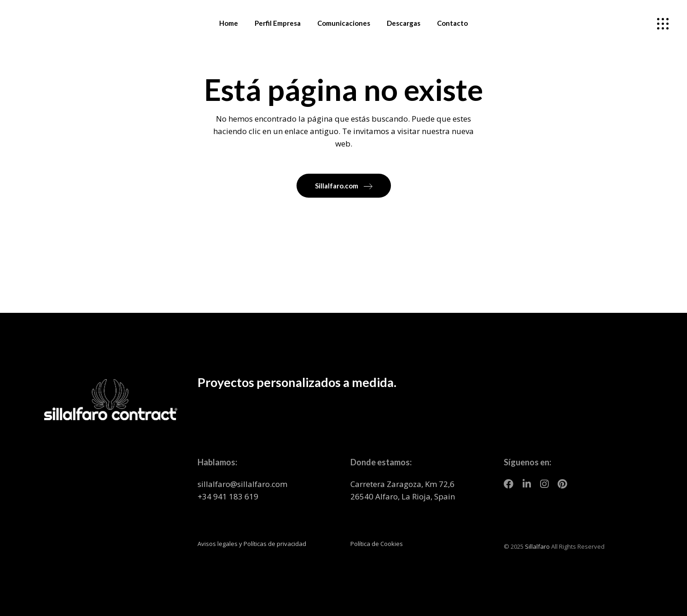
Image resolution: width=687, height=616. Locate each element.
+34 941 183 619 (228, 496)
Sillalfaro (537, 546)
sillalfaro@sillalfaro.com (242, 484)
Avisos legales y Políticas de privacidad (252, 544)
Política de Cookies (377, 544)
